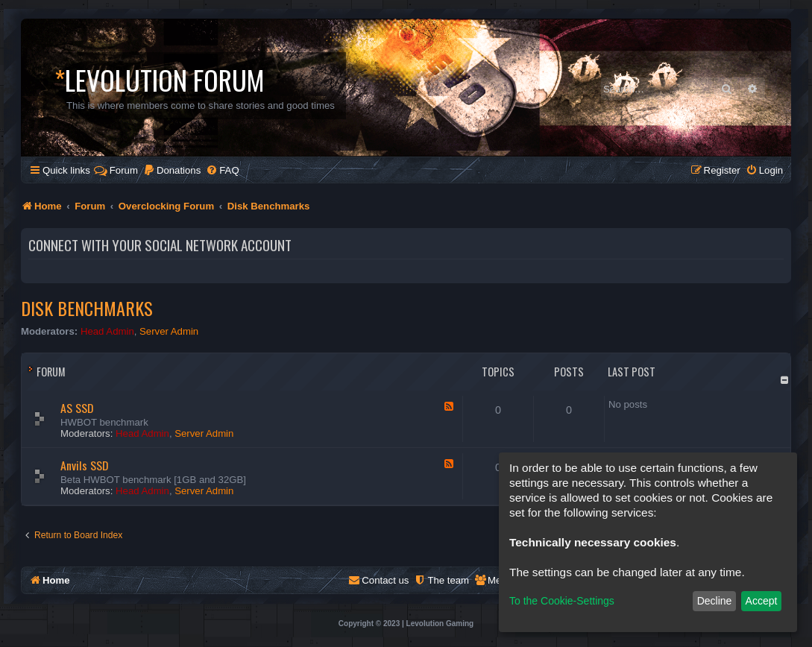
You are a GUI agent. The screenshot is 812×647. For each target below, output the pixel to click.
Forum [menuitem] (116, 170)
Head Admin (107, 331)
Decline (715, 601)
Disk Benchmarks (87, 308)
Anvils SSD (84, 465)
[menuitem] (172, 170)
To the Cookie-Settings (562, 601)
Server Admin (169, 331)
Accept (762, 601)
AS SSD (77, 408)
